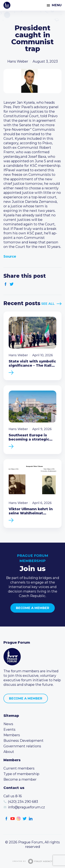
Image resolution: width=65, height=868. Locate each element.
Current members (19, 768)
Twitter (12, 284)
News (8, 724)
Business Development (23, 741)
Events (9, 729)
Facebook (6, 284)
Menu (57, 5)
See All (48, 304)
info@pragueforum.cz (26, 807)
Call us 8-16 (13, 796)
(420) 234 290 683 (23, 802)
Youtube (13, 819)
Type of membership (21, 774)
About (9, 752)
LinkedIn (31, 819)
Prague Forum (7, 5)
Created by (33, 861)
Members (12, 735)
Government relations (22, 746)
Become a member (33, 608)
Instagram (19, 819)
